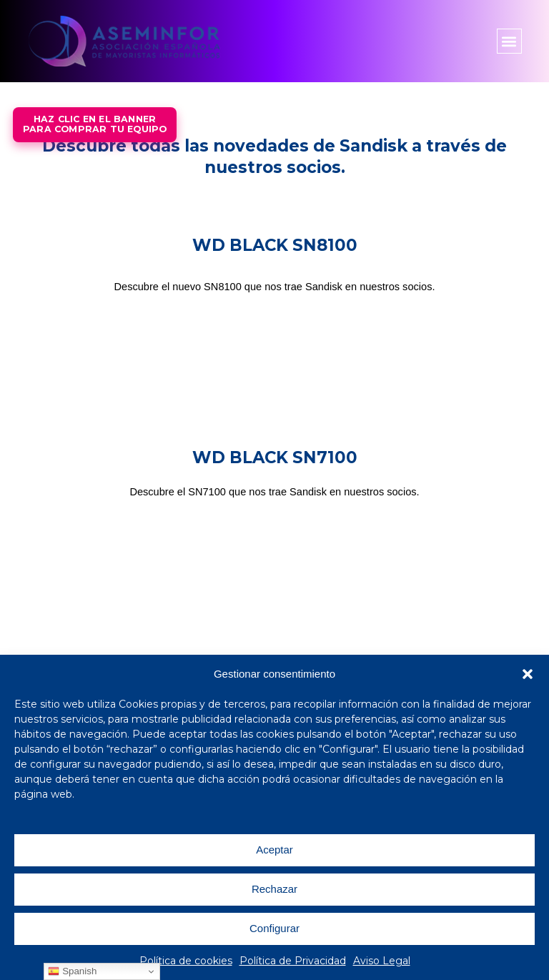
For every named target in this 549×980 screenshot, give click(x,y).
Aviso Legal (382, 961)
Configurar (274, 928)
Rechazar (274, 889)
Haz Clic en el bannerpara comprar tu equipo (95, 124)
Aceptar (274, 850)
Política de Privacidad (293, 961)
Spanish (72, 971)
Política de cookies (186, 961)
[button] (528, 674)
